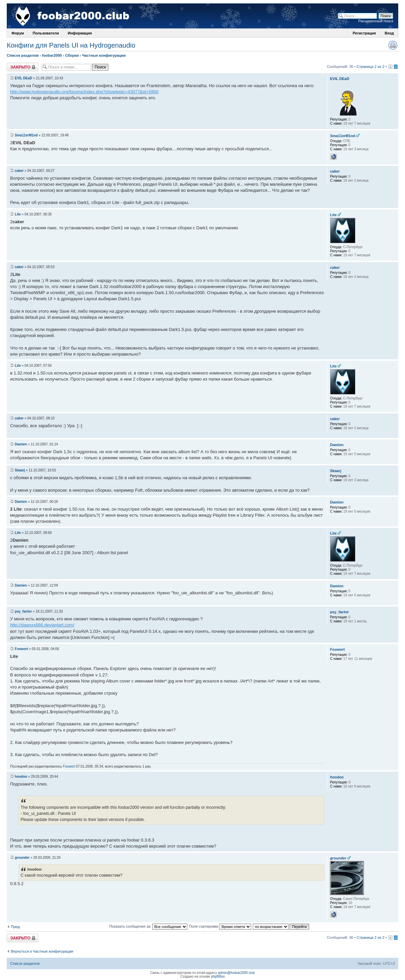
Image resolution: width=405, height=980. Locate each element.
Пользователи (46, 33)
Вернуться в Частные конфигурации (42, 951)
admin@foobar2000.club (236, 973)
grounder (22, 858)
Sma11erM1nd (26, 135)
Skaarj (20, 470)
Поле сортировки (220, 926)
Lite (18, 214)
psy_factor (23, 611)
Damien (21, 444)
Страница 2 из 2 (371, 67)
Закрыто (23, 67)
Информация (80, 33)
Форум (18, 33)
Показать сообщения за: (148, 926)
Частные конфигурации (104, 55)
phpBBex (218, 976)
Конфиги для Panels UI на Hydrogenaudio (71, 45)
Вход (389, 33)
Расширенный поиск (376, 21)
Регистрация (364, 33)
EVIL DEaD (24, 78)
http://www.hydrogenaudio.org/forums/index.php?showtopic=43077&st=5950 (84, 92)
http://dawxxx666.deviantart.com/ (42, 625)
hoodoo (21, 777)
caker (19, 171)
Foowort (21, 649)
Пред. (16, 927)
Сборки (72, 55)
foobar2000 (52, 55)
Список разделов (23, 55)
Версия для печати (393, 45)
